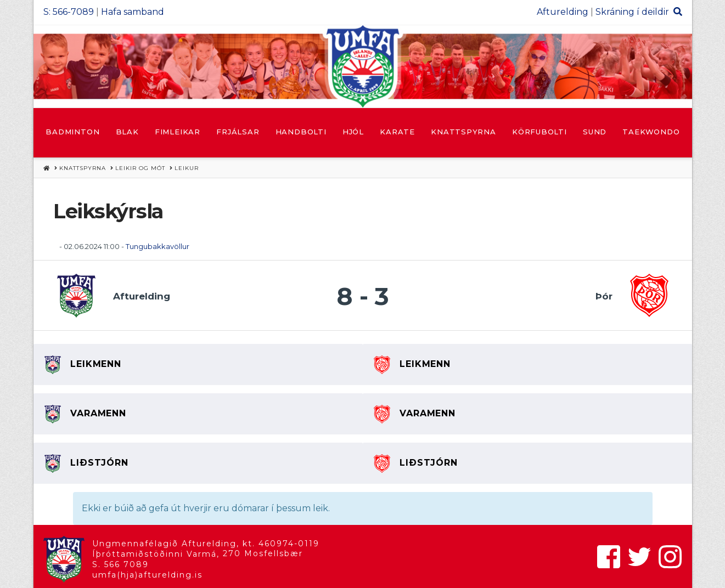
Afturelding (563, 12)
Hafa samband (133, 12)
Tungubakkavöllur (158, 246)
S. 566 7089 (120, 564)
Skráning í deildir (632, 12)
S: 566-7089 (69, 12)
